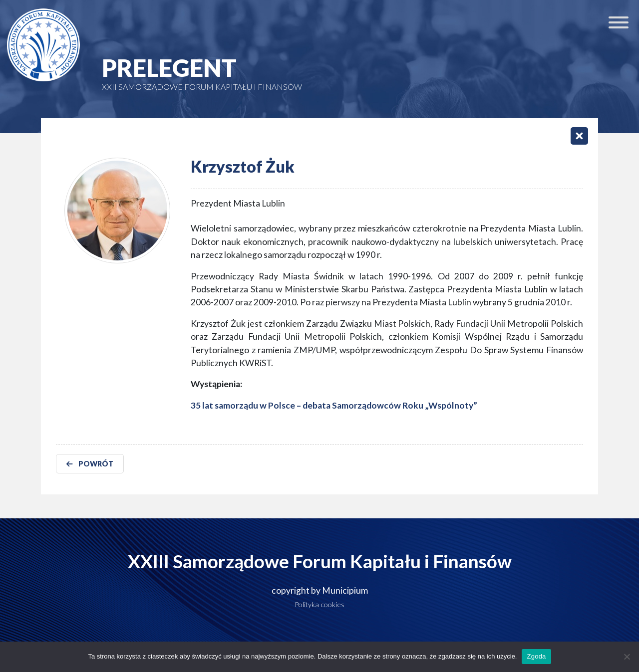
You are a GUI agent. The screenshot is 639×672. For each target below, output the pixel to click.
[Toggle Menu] (619, 22)
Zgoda (536, 656)
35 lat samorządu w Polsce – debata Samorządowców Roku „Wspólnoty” (334, 405)
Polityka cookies (319, 604)
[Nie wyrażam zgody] (627, 657)
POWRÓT (90, 464)
